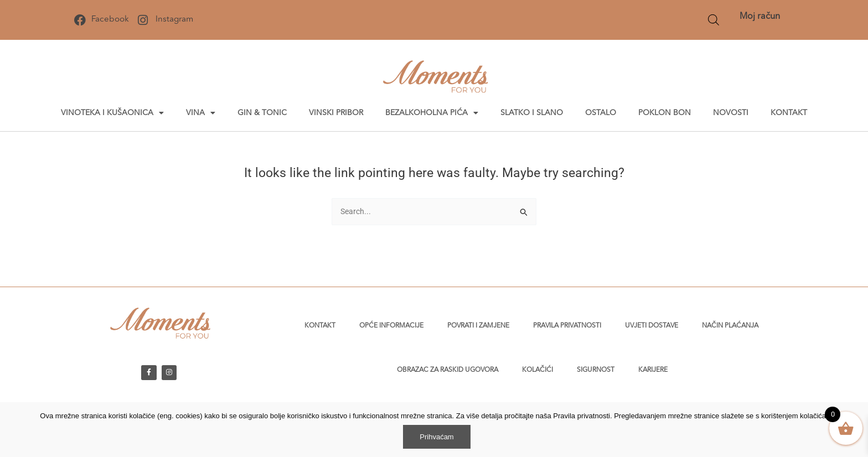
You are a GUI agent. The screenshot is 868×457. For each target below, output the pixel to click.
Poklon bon (665, 113)
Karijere (653, 370)
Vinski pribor (336, 113)
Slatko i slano (532, 113)
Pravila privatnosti (567, 326)
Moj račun (760, 17)
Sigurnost (596, 370)
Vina (201, 113)
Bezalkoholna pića (432, 113)
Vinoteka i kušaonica (112, 113)
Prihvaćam (436, 437)
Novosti (731, 113)
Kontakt (789, 113)
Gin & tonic (262, 113)
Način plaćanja (730, 326)
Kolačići (538, 370)
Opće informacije (391, 326)
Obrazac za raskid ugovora (448, 370)
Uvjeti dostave (652, 326)
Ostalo (601, 113)
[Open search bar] (714, 20)
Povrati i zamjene (478, 326)
